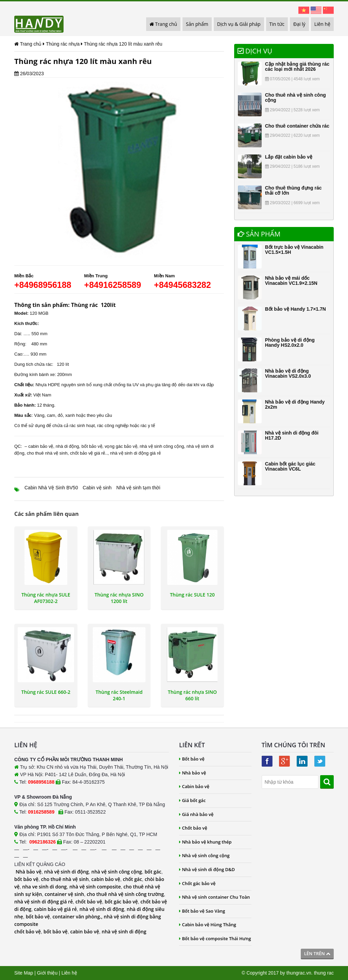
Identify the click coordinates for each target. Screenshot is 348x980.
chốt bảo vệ (89, 902)
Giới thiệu (47, 973)
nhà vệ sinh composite (95, 887)
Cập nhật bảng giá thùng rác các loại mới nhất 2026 (297, 67)
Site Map (24, 973)
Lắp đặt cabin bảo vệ (289, 157)
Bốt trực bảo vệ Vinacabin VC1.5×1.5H (294, 250)
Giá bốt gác (192, 800)
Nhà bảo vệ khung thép (205, 842)
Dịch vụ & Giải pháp (239, 24)
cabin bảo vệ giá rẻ (55, 909)
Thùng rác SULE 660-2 (46, 692)
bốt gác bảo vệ (121, 902)
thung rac (324, 973)
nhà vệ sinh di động (66, 872)
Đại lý (299, 24)
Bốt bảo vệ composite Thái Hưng (215, 938)
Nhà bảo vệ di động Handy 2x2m (295, 404)
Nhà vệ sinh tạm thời (138, 488)
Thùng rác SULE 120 (192, 595)
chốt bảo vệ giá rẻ (88, 453)
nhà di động (67, 446)
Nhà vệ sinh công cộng (204, 855)
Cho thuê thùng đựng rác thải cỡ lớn (293, 190)
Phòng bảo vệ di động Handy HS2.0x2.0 (290, 342)
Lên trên (317, 953)
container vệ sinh (64, 894)
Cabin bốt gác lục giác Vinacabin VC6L (290, 466)
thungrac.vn (299, 973)
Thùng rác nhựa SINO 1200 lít (119, 598)
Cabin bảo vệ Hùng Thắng (208, 925)
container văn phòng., (78, 917)
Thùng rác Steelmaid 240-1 (119, 695)
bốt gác (153, 872)
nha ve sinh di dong (44, 887)
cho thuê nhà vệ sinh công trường (125, 894)
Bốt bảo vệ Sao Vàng (202, 911)
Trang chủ (163, 24)
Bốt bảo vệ (192, 759)
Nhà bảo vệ (29, 872)
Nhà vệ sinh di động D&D (207, 869)
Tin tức (277, 24)
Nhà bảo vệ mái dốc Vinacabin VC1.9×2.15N (291, 281)
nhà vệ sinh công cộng (162, 446)
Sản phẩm (197, 24)
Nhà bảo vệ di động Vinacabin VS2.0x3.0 (288, 373)
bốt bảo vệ (92, 446)
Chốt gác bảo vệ (197, 883)
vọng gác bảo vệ (121, 446)
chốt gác (132, 879)
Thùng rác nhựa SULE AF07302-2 (46, 598)
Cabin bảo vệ (194, 786)
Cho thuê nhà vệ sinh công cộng (295, 97)
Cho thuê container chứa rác (297, 126)
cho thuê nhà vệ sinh (47, 453)
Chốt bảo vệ (193, 828)
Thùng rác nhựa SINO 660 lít (192, 695)
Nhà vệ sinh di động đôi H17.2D (292, 435)
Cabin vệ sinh (97, 488)
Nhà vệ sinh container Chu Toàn (214, 897)
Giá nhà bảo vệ (196, 814)
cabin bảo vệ (41, 446)
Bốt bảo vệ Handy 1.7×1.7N (295, 309)
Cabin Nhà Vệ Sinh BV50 (51, 488)
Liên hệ (322, 24)
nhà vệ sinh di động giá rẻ (135, 453)
